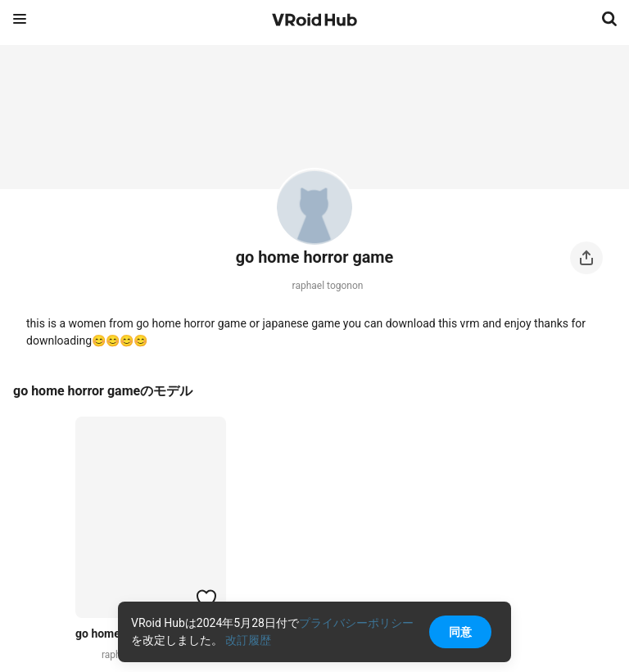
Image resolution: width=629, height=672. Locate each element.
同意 (460, 632)
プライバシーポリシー (356, 623)
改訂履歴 (248, 640)
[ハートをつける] (206, 598)
